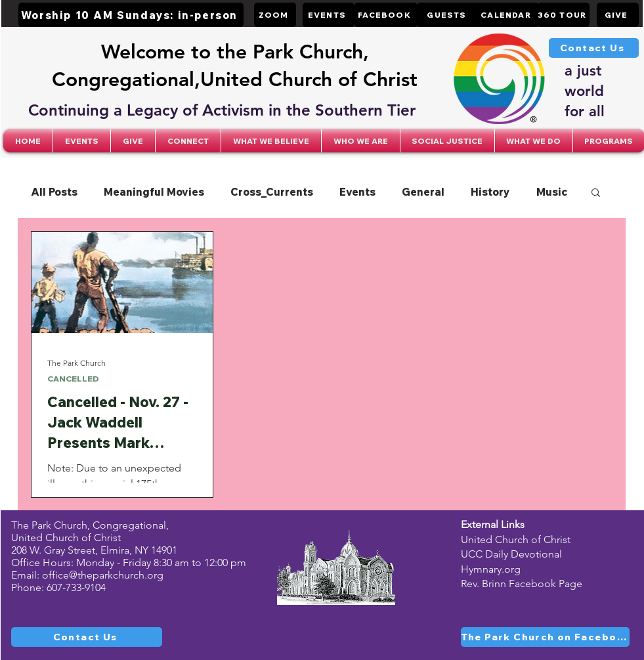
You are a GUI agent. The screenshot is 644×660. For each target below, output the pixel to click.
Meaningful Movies (154, 192)
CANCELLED (73, 379)
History (490, 192)
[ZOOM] (275, 15)
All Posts (54, 192)
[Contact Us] (594, 48)
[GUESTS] (448, 15)
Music (552, 192)
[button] (188, 141)
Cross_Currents (272, 192)
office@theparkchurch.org (103, 575)
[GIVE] (618, 15)
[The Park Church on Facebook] (545, 637)
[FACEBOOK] (386, 15)
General (423, 192)
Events (357, 192)
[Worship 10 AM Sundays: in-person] (131, 15)
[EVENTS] (329, 15)
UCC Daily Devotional (511, 554)
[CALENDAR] (507, 15)
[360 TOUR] (564, 15)
